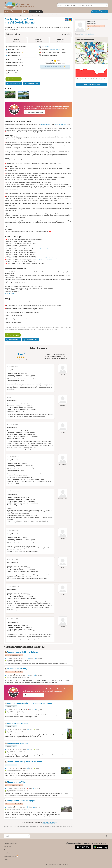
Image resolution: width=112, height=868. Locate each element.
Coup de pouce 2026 (11, 856)
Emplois (6, 850)
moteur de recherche (49, 823)
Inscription (95, 12)
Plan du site (8, 847)
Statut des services (50, 864)
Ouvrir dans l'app (14, 79)
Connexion (104, 12)
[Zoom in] (106, 45)
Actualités (7, 853)
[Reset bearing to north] (106, 51)
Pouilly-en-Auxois (45, 125)
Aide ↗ (26, 12)
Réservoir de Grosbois (45, 260)
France (47, 47)
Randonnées (17, 12)
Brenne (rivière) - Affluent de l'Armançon (47, 258)
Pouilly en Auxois (9, 294)
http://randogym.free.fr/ (87, 34)
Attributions (78, 63)
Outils (7, 12)
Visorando (6, 15)
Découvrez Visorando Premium (55, 67)
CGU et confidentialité (10, 843)
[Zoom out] (106, 48)
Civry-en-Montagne (54, 49)
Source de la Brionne (46, 249)
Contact (6, 859)
